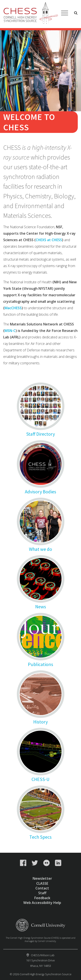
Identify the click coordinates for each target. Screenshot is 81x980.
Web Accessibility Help (42, 903)
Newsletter (42, 878)
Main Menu (65, 13)
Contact (42, 888)
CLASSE (42, 883)
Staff (42, 893)
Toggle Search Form (76, 13)
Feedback (42, 898)
